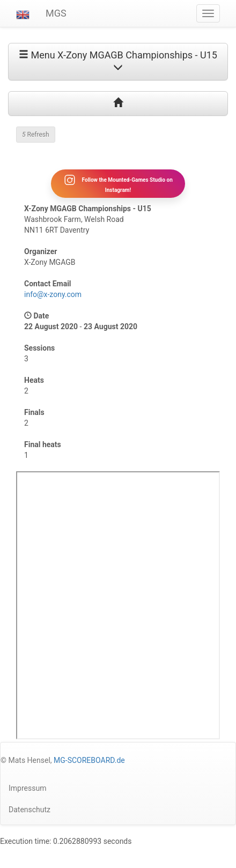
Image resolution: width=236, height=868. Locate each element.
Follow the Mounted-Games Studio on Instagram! (118, 183)
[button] (23, 13)
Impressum (27, 788)
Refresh (36, 135)
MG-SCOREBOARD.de (89, 760)
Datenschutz (29, 810)
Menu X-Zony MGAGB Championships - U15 (118, 61)
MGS (56, 13)
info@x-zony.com (53, 294)
